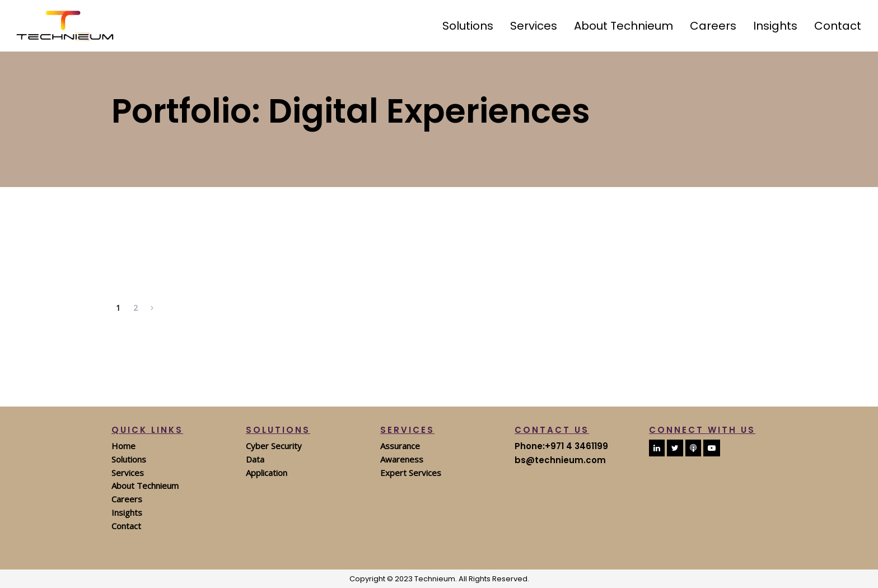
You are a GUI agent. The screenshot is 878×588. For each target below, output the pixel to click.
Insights (127, 512)
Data (255, 459)
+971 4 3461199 (576, 446)
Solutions (129, 459)
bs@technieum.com (560, 460)
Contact (126, 526)
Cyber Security (274, 446)
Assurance (400, 446)
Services (128, 473)
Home (123, 446)
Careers (127, 499)
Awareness (402, 459)
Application (267, 473)
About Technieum (145, 486)
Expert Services (411, 473)
